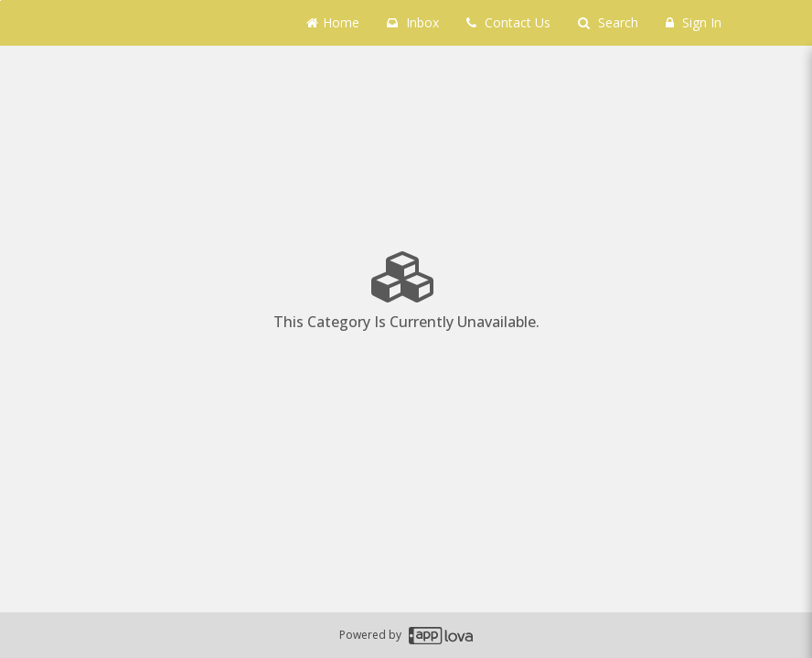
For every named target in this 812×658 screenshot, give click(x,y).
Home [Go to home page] (333, 22)
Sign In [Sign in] (694, 22)
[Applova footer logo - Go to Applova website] (441, 636)
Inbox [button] (413, 22)
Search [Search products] (608, 22)
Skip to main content (0, 0)
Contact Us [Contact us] (508, 22)
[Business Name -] (123, 23)
